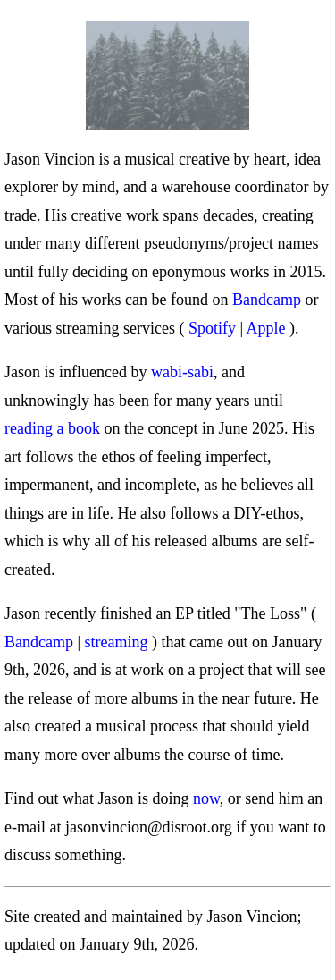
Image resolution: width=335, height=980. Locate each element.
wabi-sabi (182, 372)
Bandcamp (267, 300)
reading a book (52, 428)
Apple (266, 328)
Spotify (212, 328)
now (206, 798)
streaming (117, 642)
